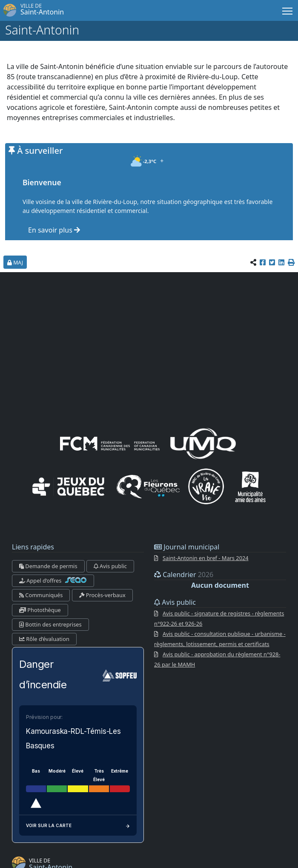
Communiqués (41, 595)
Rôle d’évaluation (44, 639)
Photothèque (40, 610)
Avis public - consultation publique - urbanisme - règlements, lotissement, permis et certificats (220, 639)
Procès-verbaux (102, 595)
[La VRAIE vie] (206, 486)
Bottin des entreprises (50, 624)
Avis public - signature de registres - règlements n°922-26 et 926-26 (219, 618)
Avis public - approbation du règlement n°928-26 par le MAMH (217, 659)
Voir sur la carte (78, 825)
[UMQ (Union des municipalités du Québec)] (203, 443)
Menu (288, 9)
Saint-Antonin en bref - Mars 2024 (206, 558)
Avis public (110, 566)
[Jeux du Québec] (69, 486)
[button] (291, 262)
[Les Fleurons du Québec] (148, 486)
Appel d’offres (53, 581)
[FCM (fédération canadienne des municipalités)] (110, 443)
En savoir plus (54, 230)
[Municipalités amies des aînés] (250, 486)
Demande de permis (48, 566)
